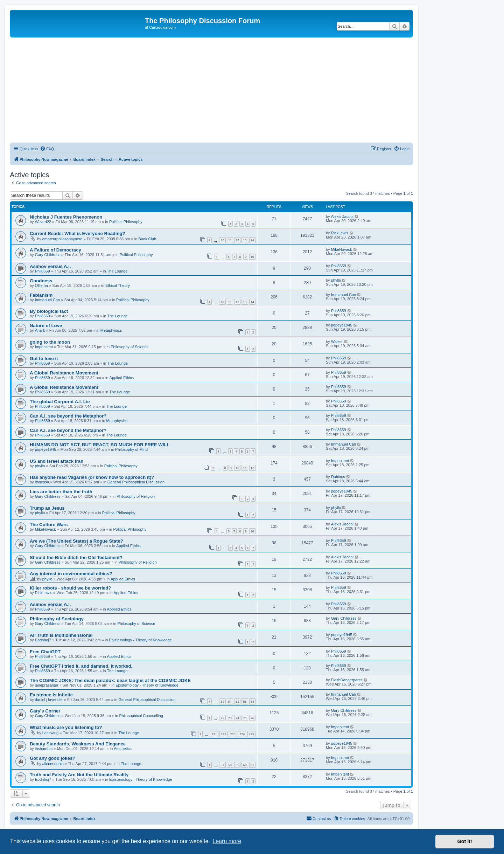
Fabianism (41, 295)
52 (237, 701)
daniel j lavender (49, 700)
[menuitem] (47, 149)
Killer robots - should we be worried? (70, 588)
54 (252, 701)
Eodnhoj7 (43, 640)
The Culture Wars (49, 525)
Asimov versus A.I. (50, 266)
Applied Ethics (122, 378)
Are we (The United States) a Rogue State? (76, 541)
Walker (337, 342)
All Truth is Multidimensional (61, 635)
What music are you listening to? (66, 727)
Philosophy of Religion (136, 496)
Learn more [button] (227, 841)
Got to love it (44, 359)
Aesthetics (123, 749)
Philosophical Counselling (141, 716)
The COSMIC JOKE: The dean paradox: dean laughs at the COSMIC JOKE (110, 680)
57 (222, 765)
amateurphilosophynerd (62, 239)
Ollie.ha (41, 285)
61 (252, 765)
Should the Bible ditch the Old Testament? (76, 557)
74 (237, 718)
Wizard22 (43, 222)
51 (230, 701)
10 (222, 240)
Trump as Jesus (47, 508)
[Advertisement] (211, 90)
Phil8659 (43, 271)
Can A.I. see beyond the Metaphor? (68, 416)
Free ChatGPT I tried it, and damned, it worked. (81, 666)
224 (242, 734)
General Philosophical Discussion (136, 482)
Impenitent (44, 347)
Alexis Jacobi (342, 216)
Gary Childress (48, 255)
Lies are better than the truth (61, 492)
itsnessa (42, 482)
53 (245, 701)
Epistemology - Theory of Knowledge (140, 640)
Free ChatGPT (45, 652)
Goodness (41, 281)
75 (245, 718)
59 (237, 765)
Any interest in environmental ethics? (71, 574)
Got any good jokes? (52, 758)
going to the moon (50, 342)
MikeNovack (342, 249)
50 (222, 701)
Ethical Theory (118, 285)
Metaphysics (111, 330)
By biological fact (49, 311)
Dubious (338, 477)
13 (245, 240)
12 (237, 240)
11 (230, 240)
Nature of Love (46, 326)
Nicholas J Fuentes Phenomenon (66, 217)
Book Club (147, 239)
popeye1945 (342, 325)
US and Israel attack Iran (57, 461)
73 (230, 718)
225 (251, 734)
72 (222, 718)
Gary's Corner (45, 711)
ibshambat (44, 749)
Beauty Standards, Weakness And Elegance (78, 744)
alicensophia (53, 764)
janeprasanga (47, 685)
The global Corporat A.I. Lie (60, 402)
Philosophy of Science (129, 347)
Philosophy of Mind (131, 449)
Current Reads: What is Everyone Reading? (78, 233)
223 (233, 734)
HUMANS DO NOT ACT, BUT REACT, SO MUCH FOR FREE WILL (100, 445)
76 (252, 718)
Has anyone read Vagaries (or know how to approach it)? (92, 477)
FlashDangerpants (347, 680)
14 (252, 240)
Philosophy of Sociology (57, 619)
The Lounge (117, 271)
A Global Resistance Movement (64, 373)
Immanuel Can (48, 300)
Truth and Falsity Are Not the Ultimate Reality (79, 775)
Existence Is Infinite (51, 695)
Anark (40, 330)
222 (223, 734)
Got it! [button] (465, 841)
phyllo (336, 280)
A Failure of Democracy (55, 250)
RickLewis (340, 233)
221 (214, 734)
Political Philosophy (126, 222)
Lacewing (50, 733)
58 (230, 765)
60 (245, 765)
